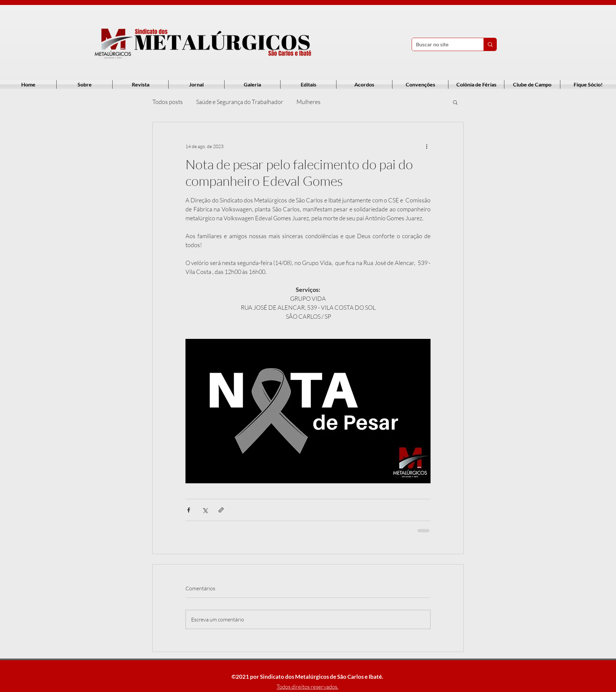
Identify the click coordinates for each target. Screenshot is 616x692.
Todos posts (168, 102)
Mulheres (308, 102)
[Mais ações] (427, 146)
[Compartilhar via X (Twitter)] (205, 510)
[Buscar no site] (443, 44)
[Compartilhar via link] (221, 510)
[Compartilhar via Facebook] (189, 510)
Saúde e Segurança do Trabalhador (240, 102)
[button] (455, 102)
